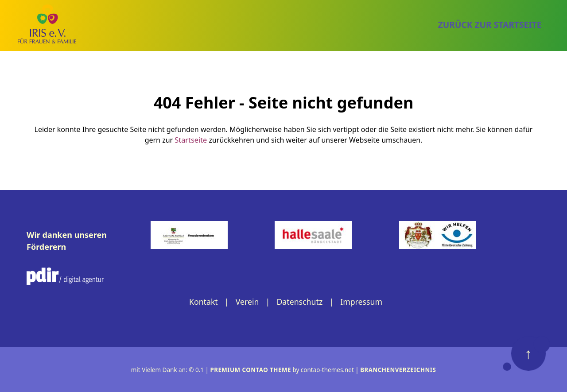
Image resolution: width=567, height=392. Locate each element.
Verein (247, 301)
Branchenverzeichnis (399, 369)
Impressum (362, 301)
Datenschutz (300, 301)
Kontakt (202, 301)
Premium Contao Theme (250, 369)
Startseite (191, 140)
